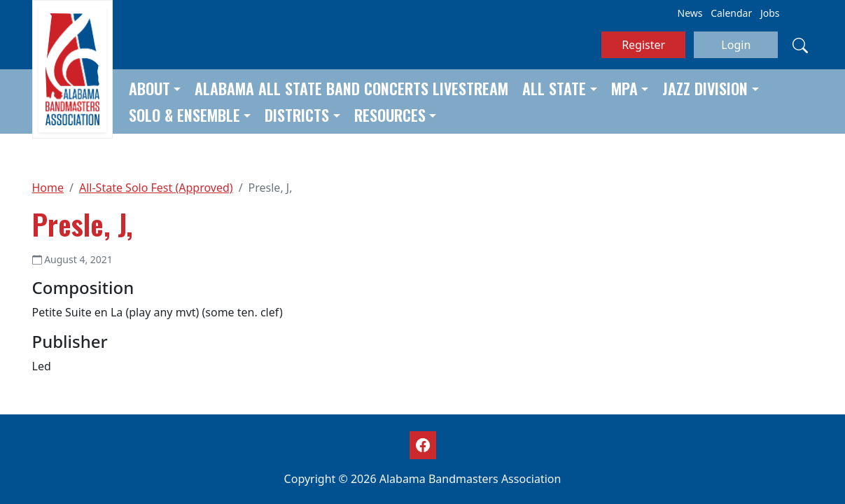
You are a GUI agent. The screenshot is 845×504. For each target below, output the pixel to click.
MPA (624, 88)
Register (643, 45)
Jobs (770, 13)
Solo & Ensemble (184, 115)
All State (554, 88)
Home (48, 188)
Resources (390, 115)
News (690, 13)
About (149, 88)
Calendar (731, 13)
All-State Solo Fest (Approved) (156, 188)
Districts (297, 115)
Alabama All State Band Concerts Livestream (351, 88)
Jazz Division (705, 88)
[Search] (800, 45)
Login (736, 45)
